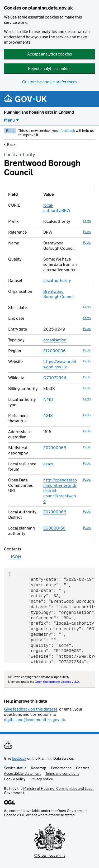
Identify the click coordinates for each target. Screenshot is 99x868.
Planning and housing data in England (39, 112)
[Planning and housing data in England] (26, 99)
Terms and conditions (62, 773)
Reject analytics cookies (50, 69)
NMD (48, 399)
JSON (16, 557)
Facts (87, 221)
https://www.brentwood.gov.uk (60, 364)
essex (48, 464)
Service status (15, 768)
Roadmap (39, 768)
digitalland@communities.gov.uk (34, 720)
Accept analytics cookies (49, 54)
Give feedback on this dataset (31, 709)
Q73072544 (55, 378)
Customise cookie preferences (50, 82)
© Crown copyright (49, 855)
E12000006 (55, 351)
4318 (48, 416)
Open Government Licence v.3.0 (57, 682)
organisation (55, 340)
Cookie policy (15, 779)
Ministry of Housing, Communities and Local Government (49, 791)
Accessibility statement (22, 773)
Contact (82, 768)
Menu (9, 120)
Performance (61, 768)
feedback (68, 131)
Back (11, 145)
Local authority (57, 280)
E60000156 (54, 528)
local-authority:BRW (57, 208)
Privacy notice (42, 779)
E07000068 (55, 448)
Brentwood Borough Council (59, 294)
